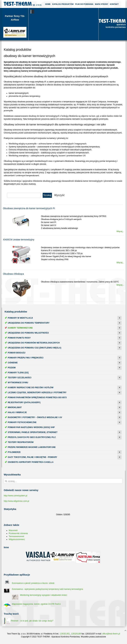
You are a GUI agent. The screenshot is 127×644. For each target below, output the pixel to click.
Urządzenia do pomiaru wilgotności (28, 333)
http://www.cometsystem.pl (16, 496)
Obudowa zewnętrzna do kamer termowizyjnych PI (29, 208)
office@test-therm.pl (111, 634)
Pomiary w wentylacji (20, 318)
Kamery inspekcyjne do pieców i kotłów (31, 388)
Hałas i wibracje (17, 412)
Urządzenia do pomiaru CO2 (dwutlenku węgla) (35, 348)
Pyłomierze (14, 452)
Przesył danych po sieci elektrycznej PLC (32, 437)
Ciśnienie (13, 363)
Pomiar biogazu (17, 353)
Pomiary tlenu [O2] (18, 373)
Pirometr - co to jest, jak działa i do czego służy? (29, 621)
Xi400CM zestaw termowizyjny (19, 240)
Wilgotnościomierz (17, 539)
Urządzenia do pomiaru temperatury (29, 323)
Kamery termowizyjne (20, 328)
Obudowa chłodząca (13, 274)
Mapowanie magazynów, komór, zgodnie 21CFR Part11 (36, 604)
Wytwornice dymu (18, 383)
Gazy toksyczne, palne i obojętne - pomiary (32, 457)
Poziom (12, 368)
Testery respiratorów (21, 442)
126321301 (65, 634)
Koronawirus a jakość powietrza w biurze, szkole (33, 583)
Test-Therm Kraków (23, 4)
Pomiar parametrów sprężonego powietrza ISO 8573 (37, 398)
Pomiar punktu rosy (19, 338)
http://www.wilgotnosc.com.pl (16, 501)
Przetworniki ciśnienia (18, 533)
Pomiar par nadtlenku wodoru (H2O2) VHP (31, 427)
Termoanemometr (17, 536)
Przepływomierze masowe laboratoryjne (32, 447)
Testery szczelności (20, 378)
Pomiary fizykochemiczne (22, 422)
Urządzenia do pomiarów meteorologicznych (34, 343)
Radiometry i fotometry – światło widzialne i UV (35, 417)
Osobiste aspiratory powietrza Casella (31, 462)
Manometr (13, 530)
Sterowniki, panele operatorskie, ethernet (33, 432)
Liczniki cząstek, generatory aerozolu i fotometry (37, 393)
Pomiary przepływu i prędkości (26, 358)
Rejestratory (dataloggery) (24, 402)
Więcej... (120, 231)
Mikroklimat (15, 407)
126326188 (76, 634)
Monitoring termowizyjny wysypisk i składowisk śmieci (44, 595)
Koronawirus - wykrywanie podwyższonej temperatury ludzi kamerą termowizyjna (47, 589)
